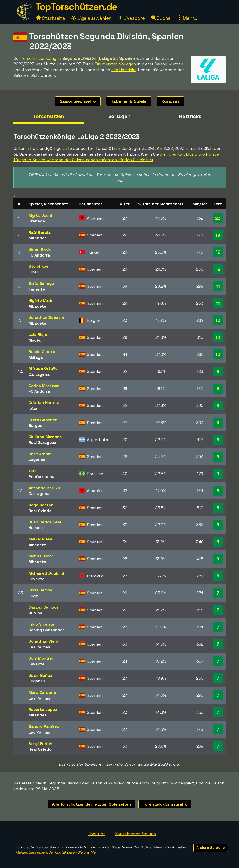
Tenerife (37, 289)
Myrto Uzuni (40, 215)
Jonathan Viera (44, 641)
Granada (37, 221)
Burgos (35, 425)
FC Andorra (39, 255)
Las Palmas (39, 647)
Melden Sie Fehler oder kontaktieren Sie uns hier (56, 852)
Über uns (96, 834)
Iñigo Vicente (42, 624)
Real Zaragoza (42, 442)
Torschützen (49, 116)
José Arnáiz (40, 454)
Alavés (35, 340)
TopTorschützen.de (76, 7)
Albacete (37, 306)
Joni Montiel (41, 658)
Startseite (51, 18)
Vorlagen (120, 116)
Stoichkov (38, 266)
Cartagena (39, 374)
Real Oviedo (40, 511)
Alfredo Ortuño (43, 368)
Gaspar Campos (44, 607)
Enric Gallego (41, 283)
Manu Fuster (41, 556)
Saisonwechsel (78, 101)
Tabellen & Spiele (129, 101)
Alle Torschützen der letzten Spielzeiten (91, 804)
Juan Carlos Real (45, 522)
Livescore (131, 18)
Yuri (32, 471)
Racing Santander (46, 630)
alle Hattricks (124, 70)
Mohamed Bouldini (46, 573)
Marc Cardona (42, 692)
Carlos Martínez (44, 386)
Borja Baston (41, 505)
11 (218, 286)
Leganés (37, 459)
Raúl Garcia (40, 232)
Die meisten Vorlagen (116, 64)
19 (218, 235)
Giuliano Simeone (45, 437)
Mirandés (38, 238)
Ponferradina (42, 477)
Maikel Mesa (41, 539)
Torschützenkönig (39, 58)
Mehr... (187, 18)
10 (218, 320)
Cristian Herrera (44, 403)
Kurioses (170, 101)
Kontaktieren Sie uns (136, 834)
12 (218, 252)
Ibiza (33, 408)
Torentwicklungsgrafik (165, 804)
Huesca (36, 528)
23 (218, 218)
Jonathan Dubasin (46, 317)
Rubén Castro (42, 352)
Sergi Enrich (40, 744)
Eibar (34, 272)
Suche (161, 18)
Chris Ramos (40, 590)
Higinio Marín (41, 300)
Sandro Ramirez (44, 726)
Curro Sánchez (43, 420)
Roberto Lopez (43, 709)
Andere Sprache (211, 848)
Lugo (34, 596)
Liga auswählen (92, 18)
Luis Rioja (38, 334)
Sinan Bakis (40, 249)
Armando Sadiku (44, 488)
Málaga (36, 357)
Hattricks (190, 116)
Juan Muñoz (40, 675)
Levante (37, 579)
